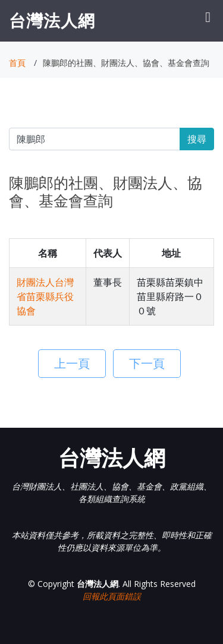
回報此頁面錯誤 (112, 596)
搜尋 (197, 139)
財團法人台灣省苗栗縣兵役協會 (45, 296)
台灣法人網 (52, 20)
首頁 (17, 63)
